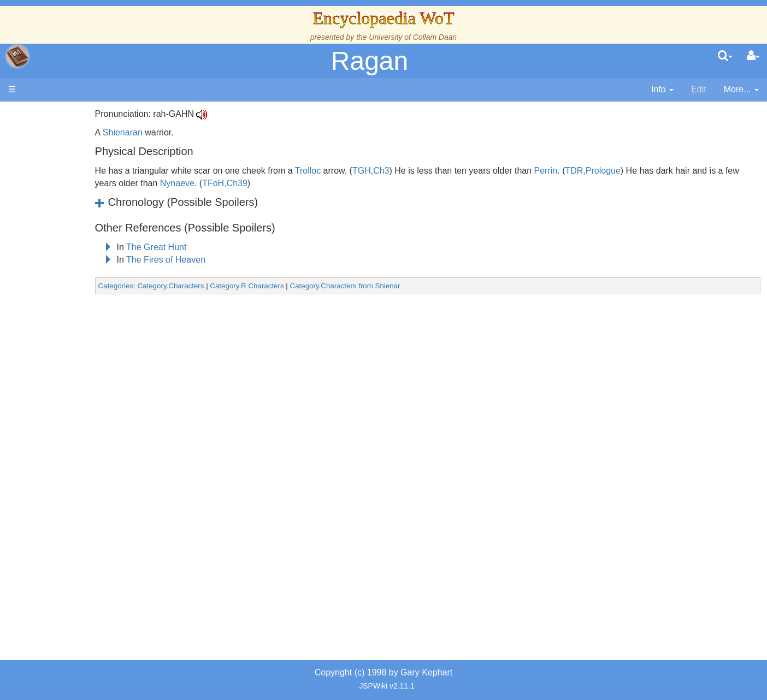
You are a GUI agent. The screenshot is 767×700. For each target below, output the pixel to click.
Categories (193, 286)
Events (65, 244)
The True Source (84, 207)
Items (63, 407)
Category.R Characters (325, 286)
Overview (92, 269)
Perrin (624, 171)
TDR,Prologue (671, 171)
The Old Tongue (83, 295)
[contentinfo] (662, 90)
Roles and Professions (96, 369)
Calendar (70, 232)
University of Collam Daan (413, 37)
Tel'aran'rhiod (78, 444)
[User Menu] (753, 56)
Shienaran (200, 132)
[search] (725, 56)
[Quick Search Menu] (725, 56)
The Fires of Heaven (244, 260)
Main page (51, 114)
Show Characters (85, 332)
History (66, 220)
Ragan (370, 61)
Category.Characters (249, 286)
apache (17, 56)
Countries (92, 282)
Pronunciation (79, 481)
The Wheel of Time (88, 195)
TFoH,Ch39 (369, 183)
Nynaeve (321, 183)
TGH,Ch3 (449, 171)
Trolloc (385, 171)
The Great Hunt (234, 247)
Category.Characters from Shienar (423, 286)
